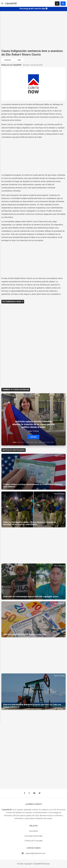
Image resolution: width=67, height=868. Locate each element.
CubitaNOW (11, 3)
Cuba (19, 60)
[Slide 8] (44, 442)
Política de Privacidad (33, 841)
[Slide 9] (48, 442)
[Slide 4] (27, 442)
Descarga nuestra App (33, 836)
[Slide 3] (23, 442)
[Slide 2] (19, 442)
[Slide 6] (36, 442)
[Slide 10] (52, 442)
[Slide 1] (15, 442)
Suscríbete (34, 831)
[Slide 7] (40, 442)
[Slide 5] (31, 442)
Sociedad (8, 60)
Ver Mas (33, 437)
